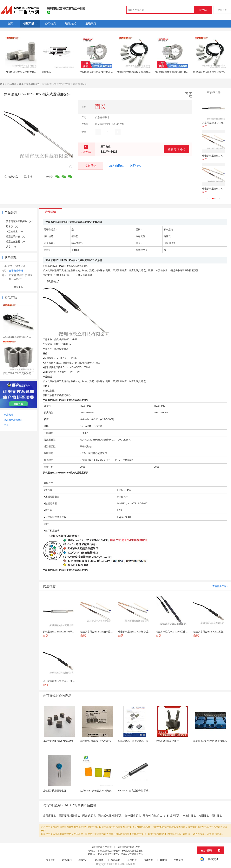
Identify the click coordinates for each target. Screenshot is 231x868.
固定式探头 (89, 816)
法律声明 (148, 860)
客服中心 (83, 860)
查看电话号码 (176, 149)
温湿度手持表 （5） (16, 237)
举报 (28, 177)
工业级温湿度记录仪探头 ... (17, 337)
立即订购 (135, 166)
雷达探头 (217, 816)
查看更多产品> (220, 586)
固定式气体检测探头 (110, 816)
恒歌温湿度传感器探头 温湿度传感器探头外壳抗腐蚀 (145, 72)
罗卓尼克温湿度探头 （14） (20, 221)
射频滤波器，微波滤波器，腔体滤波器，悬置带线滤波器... (148, 741)
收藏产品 (11, 177)
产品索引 (9, 415)
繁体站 (163, 860)
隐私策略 (116, 860)
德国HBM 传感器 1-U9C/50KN (96, 741)
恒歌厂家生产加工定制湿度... (18, 373)
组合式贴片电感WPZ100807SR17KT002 (63, 741)
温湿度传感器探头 (69, 816)
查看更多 (18, 287)
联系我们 (67, 860)
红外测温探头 (133, 816)
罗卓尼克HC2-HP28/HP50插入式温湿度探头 (120, 851)
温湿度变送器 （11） (17, 242)
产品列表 (12, 84)
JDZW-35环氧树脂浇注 (167, 741)
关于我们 (51, 860)
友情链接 (178, 860)
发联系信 (90, 166)
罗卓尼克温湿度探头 (30, 84)
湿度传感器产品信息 (101, 847)
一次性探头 (189, 816)
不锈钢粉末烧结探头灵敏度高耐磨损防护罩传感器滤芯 (32, 72)
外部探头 (46, 72)
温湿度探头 (49, 816)
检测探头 (204, 816)
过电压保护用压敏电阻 (54, 791)
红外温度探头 (172, 816)
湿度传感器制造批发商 (129, 847)
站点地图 (99, 860)
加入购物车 (116, 166)
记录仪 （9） (13, 226)
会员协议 (132, 860)
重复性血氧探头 (153, 816)
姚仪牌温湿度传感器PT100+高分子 (97, 72)
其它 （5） (12, 247)
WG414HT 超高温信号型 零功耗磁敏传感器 (140, 791)
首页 (2, 84)
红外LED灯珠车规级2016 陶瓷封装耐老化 (102, 791)
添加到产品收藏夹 (13, 420)
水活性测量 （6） (15, 231)
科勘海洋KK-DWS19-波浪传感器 (210, 741)
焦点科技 (120, 864)
